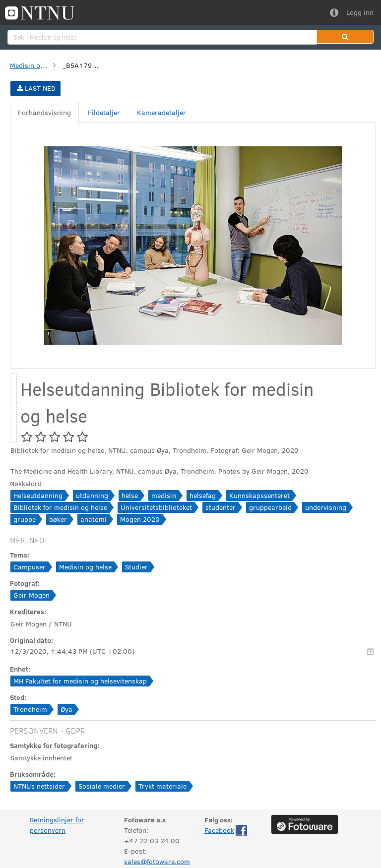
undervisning (326, 507)
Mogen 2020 (140, 519)
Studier (136, 567)
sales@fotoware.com (157, 861)
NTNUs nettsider (39, 786)
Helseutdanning (38, 495)
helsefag (203, 495)
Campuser (30, 567)
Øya (66, 709)
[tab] (44, 112)
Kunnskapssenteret (259, 495)
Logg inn (360, 12)
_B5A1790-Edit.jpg (82, 65)
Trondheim (30, 709)
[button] (345, 37)
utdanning (92, 495)
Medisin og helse (30, 65)
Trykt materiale (162, 786)
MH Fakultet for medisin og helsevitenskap (80, 681)
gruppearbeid (270, 507)
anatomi (94, 519)
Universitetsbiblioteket (156, 507)
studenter (221, 507)
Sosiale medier (102, 786)
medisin (164, 495)
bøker (58, 519)
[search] (162, 37)
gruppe (25, 519)
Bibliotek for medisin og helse (60, 507)
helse (130, 495)
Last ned (36, 88)
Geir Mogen (32, 595)
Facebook (219, 830)
